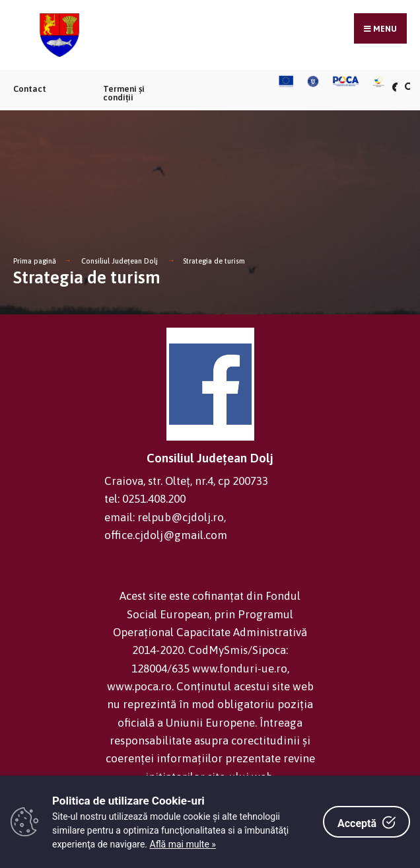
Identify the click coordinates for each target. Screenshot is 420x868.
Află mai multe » (183, 844)
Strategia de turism (214, 261)
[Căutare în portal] (407, 87)
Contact (30, 89)
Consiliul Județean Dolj (120, 261)
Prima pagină (35, 261)
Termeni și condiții (124, 93)
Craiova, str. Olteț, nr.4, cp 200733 (186, 481)
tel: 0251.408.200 (145, 499)
